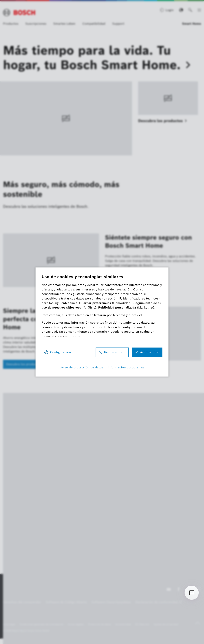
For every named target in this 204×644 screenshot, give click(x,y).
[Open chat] (192, 593)
